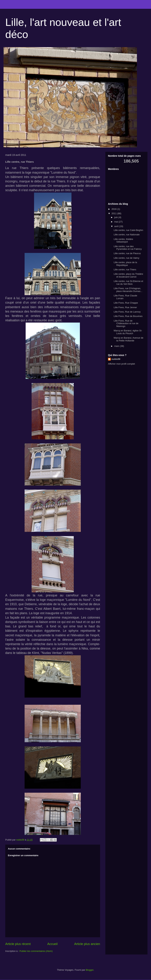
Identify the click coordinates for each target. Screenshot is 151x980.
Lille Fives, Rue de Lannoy (127, 312)
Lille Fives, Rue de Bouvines (128, 316)
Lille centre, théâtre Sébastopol (123, 241)
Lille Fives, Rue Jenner (125, 307)
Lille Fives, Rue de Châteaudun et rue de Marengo (126, 323)
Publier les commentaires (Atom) (36, 951)
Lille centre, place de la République (125, 264)
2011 (114, 213)
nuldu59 (116, 359)
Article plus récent (18, 944)
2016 (114, 209)
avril (117, 226)
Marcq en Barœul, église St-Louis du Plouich (128, 332)
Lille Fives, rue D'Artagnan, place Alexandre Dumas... (128, 290)
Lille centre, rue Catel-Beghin (128, 230)
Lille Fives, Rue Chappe (126, 303)
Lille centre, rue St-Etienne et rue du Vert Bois (128, 283)
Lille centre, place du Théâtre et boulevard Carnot (128, 275)
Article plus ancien (87, 944)
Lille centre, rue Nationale (127, 235)
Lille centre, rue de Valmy (126, 258)
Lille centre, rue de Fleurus (127, 253)
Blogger (90, 970)
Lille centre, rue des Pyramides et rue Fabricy (128, 248)
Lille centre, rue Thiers (125, 270)
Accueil (52, 944)
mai (116, 222)
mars (117, 346)
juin (116, 217)
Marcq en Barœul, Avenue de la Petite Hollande (128, 339)
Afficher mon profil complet (122, 364)
